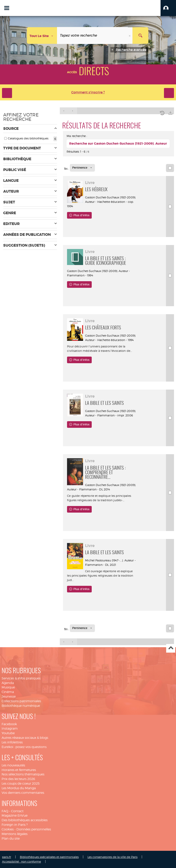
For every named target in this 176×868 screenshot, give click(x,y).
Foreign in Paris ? (15, 825)
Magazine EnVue (15, 815)
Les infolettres (12, 742)
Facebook (9, 724)
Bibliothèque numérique (21, 706)
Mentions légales (15, 834)
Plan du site (11, 838)
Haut (171, 648)
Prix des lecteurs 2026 (18, 779)
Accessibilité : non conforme (21, 861)
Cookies (8, 829)
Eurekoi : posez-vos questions (24, 747)
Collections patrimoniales (21, 701)
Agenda (8, 683)
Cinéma (8, 692)
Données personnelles (34, 829)
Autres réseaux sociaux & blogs (25, 738)
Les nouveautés (13, 765)
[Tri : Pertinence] (82, 168)
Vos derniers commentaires (23, 793)
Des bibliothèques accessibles (25, 820)
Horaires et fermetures (19, 770)
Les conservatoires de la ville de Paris (112, 857)
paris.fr (7, 857)
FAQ (5, 811)
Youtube (8, 733)
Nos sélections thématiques (23, 774)
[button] (168, 8)
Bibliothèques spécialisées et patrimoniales (49, 857)
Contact (17, 811)
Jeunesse (9, 696)
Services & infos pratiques (21, 678)
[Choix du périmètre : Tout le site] (42, 35)
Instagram (10, 728)
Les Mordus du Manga (19, 788)
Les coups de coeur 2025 (21, 783)
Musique (8, 687)
